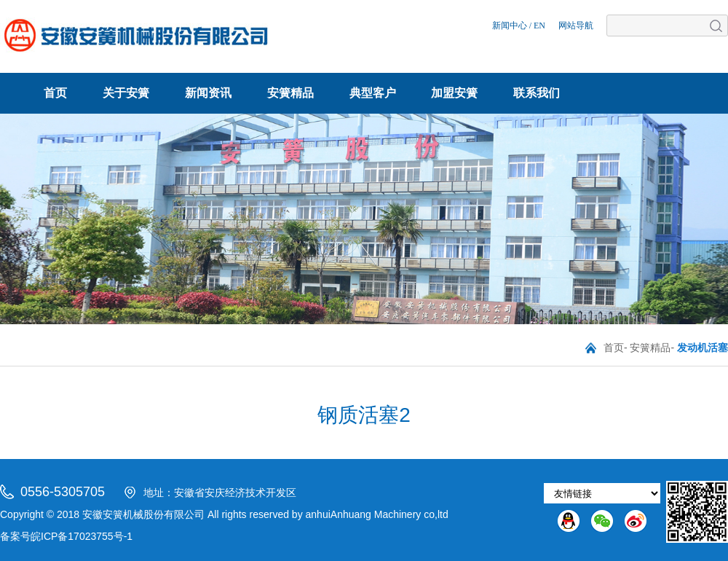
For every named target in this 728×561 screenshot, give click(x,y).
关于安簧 (126, 93)
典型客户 (373, 93)
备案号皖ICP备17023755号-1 (66, 536)
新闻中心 (510, 25)
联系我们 (537, 93)
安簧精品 (290, 93)
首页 (55, 93)
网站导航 (576, 25)
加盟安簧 (454, 93)
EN (539, 25)
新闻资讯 (208, 93)
